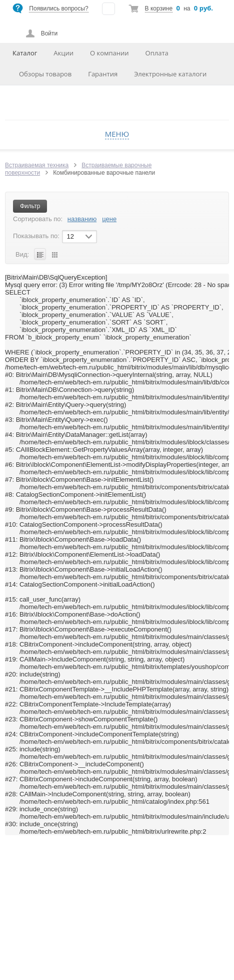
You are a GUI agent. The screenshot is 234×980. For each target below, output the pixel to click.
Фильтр (30, 206)
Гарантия (103, 74)
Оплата (157, 53)
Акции (63, 53)
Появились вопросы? (58, 8)
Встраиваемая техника (37, 165)
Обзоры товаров (45, 74)
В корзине (159, 8)
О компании (109, 53)
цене (109, 219)
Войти (49, 33)
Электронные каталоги (170, 74)
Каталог (25, 53)
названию (82, 219)
